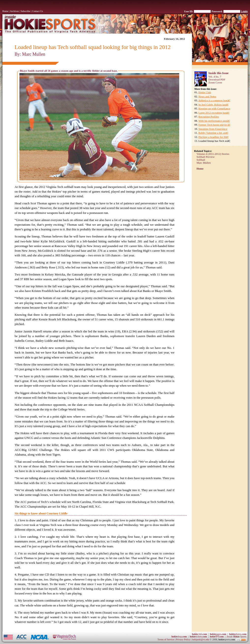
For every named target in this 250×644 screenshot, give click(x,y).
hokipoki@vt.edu (200, 640)
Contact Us (37, 11)
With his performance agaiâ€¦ (214, 121)
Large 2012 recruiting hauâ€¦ (214, 113)
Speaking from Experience (213, 129)
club (199, 634)
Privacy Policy (184, 640)
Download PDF (217, 79)
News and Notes (207, 96)
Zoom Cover (215, 82)
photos (238, 634)
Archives (14, 11)
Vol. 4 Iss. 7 (215, 77)
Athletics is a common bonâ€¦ (214, 100)
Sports (237, 637)
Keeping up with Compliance (214, 108)
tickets (198, 637)
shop (179, 637)
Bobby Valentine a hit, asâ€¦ (213, 133)
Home (5, 11)
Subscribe (25, 11)
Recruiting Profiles (209, 117)
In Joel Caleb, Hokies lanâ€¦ (213, 105)
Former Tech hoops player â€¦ (214, 125)
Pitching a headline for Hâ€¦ (213, 137)
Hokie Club (205, 92)
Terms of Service (166, 640)
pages (218, 634)
